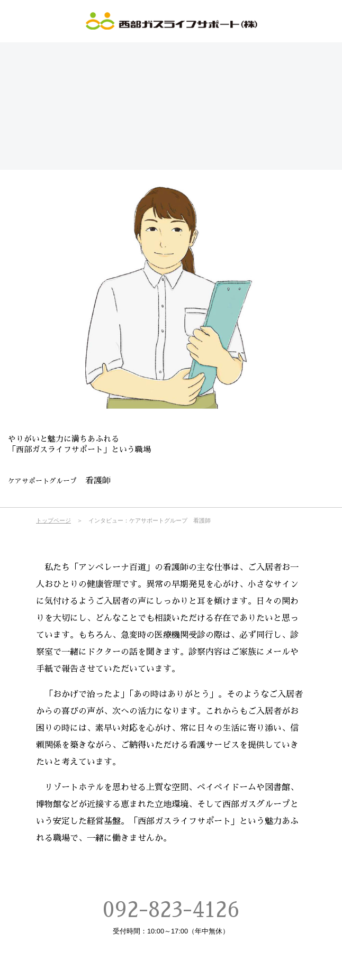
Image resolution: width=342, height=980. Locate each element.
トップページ (53, 520)
